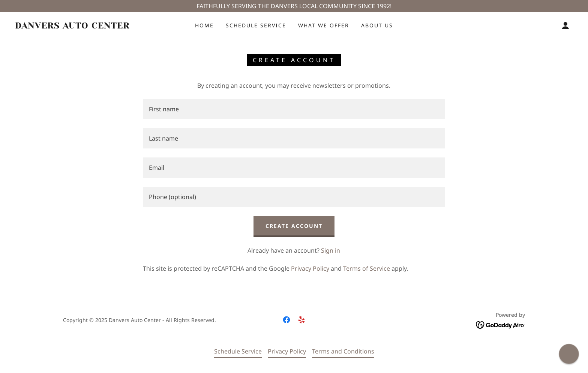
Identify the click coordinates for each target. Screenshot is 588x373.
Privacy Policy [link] (310, 268)
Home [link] (204, 25)
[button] (565, 25)
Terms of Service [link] (367, 268)
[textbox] (294, 109)
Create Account (294, 226)
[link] (93, 26)
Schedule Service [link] (256, 25)
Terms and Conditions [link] (343, 351)
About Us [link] (377, 25)
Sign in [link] (331, 250)
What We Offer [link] (324, 25)
